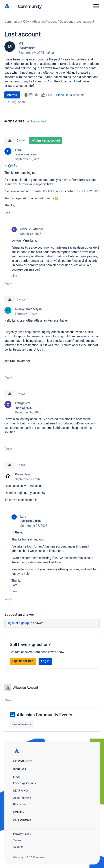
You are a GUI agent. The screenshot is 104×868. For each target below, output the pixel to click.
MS (21, 44)
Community (30, 6)
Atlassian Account (45, 22)
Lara (18, 150)
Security (18, 847)
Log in (11, 623)
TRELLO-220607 (88, 191)
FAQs (16, 777)
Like (14, 276)
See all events (22, 724)
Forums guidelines (24, 783)
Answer (12, 95)
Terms (17, 840)
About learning (22, 798)
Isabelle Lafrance (32, 229)
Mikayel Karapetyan (28, 309)
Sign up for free (23, 661)
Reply (8, 284)
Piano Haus (64, 95)
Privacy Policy (22, 834)
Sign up (24, 623)
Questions (67, 22)
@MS (12, 166)
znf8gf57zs (23, 403)
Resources (20, 804)
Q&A (26, 22)
